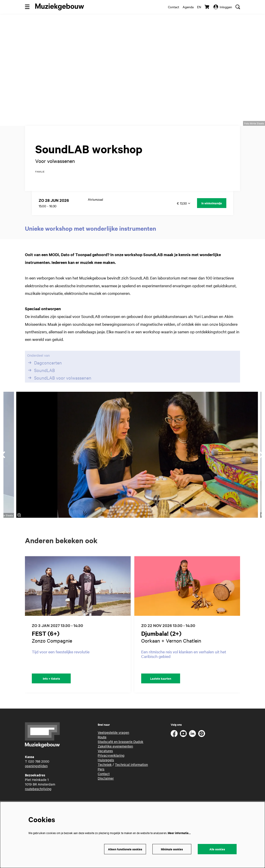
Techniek (105, 776)
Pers (101, 781)
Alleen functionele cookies (125, 849)
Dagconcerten (45, 374)
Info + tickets (51, 690)
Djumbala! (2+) (161, 645)
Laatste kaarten (161, 690)
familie (40, 183)
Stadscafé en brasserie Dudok (120, 753)
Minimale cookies (172, 849)
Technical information (131, 776)
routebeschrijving (38, 800)
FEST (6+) (46, 645)
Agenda (188, 7)
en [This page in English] (199, 7)
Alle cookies (217, 849)
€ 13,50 (184, 215)
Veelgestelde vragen (113, 744)
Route (102, 749)
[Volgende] (241, 636)
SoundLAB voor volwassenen (59, 389)
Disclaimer (106, 790)
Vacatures (105, 762)
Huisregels (106, 772)
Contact (174, 7)
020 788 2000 (39, 773)
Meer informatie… (179, 833)
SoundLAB (41, 382)
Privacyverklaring (111, 767)
